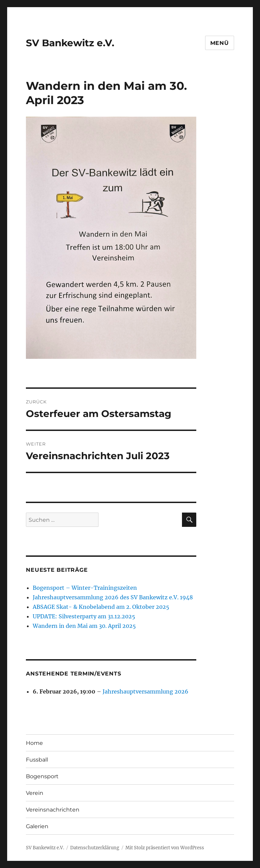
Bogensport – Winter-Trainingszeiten (85, 588)
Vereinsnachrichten (53, 810)
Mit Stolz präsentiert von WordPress (165, 848)
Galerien (37, 826)
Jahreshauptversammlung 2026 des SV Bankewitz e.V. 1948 (113, 597)
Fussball (37, 760)
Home (34, 743)
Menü (220, 43)
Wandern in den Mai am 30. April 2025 (84, 626)
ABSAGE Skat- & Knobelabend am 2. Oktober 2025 (101, 607)
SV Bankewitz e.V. (70, 43)
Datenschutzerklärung (95, 848)
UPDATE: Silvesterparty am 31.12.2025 (84, 616)
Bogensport (42, 776)
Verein (35, 793)
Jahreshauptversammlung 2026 (146, 691)
